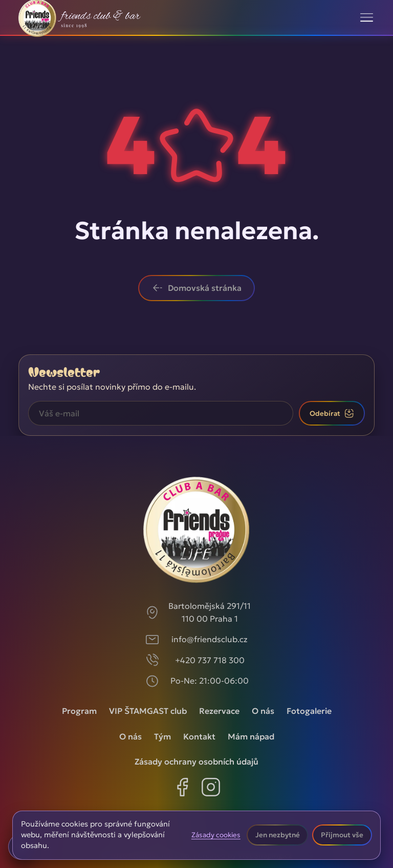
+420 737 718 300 (210, 660)
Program (79, 711)
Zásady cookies (216, 835)
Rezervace (219, 711)
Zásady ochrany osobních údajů (196, 761)
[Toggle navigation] (367, 17)
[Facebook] (182, 789)
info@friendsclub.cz (210, 639)
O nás (263, 711)
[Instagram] (211, 789)
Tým (162, 736)
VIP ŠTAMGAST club (148, 711)
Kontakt (199, 736)
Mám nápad (251, 736)
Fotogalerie (309, 711)
